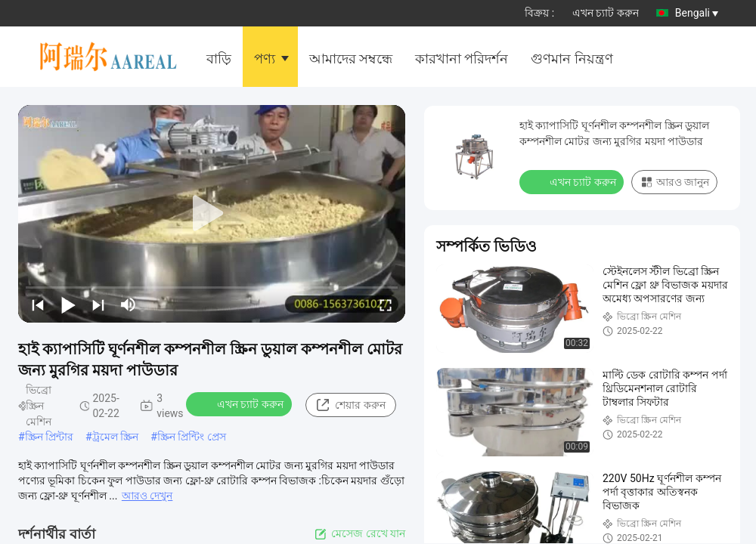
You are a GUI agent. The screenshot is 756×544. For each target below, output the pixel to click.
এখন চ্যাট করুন (606, 13)
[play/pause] (68, 304)
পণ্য (265, 59)
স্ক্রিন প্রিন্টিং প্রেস (192, 437)
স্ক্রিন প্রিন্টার (49, 437)
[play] (212, 214)
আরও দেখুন (147, 496)
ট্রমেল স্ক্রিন (115, 437)
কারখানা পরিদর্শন (462, 59)
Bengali (697, 13)
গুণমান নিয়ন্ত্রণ (572, 59)
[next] (98, 304)
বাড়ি (219, 59)
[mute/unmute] (129, 304)
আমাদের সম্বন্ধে (351, 59)
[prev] (38, 304)
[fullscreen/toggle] (386, 304)
